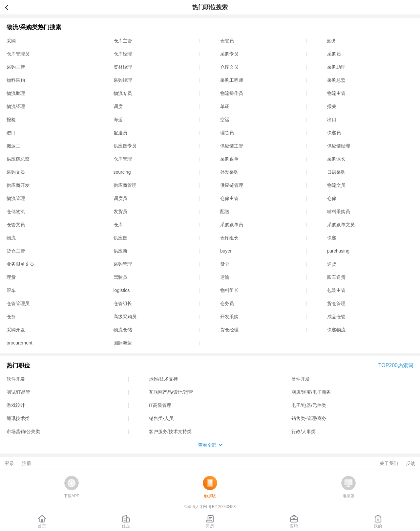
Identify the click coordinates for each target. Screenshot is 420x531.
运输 (225, 277)
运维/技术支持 (163, 379)
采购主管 (16, 67)
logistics (122, 290)
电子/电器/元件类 (309, 405)
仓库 (118, 225)
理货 (11, 277)
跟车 (11, 290)
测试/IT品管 (18, 392)
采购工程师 (232, 80)
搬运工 (13, 146)
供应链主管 (232, 146)
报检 (11, 120)
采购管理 (123, 264)
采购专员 (229, 54)
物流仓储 (123, 330)
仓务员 (227, 303)
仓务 (11, 317)
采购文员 (16, 172)
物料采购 (16, 80)
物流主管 (336, 93)
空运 (225, 120)
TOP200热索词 (396, 365)
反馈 (410, 463)
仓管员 (227, 41)
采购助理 (336, 67)
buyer (226, 251)
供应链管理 (232, 185)
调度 (118, 106)
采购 (11, 41)
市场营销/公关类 (23, 431)
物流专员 (123, 93)
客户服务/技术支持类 (170, 431)
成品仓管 (336, 317)
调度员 (120, 198)
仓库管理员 (18, 54)
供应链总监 (18, 159)
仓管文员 (16, 225)
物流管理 (16, 198)
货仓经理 (229, 330)
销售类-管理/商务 (309, 418)
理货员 (227, 133)
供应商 (120, 251)
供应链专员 (125, 146)
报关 (332, 106)
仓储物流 (16, 211)
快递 (332, 238)
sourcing (122, 172)
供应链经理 (339, 146)
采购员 (334, 54)
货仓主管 (16, 251)
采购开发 (16, 330)
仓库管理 (123, 159)
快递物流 (336, 330)
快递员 (334, 133)
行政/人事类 (304, 431)
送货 (332, 264)
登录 (10, 463)
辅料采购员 (339, 211)
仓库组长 (229, 238)
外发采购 (229, 172)
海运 (118, 120)
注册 (27, 463)
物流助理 (16, 93)
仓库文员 (229, 67)
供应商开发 (18, 185)
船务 (332, 41)
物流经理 (16, 106)
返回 (10, 7)
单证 (225, 106)
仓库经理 (123, 54)
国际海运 (123, 343)
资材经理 (123, 67)
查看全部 (207, 445)
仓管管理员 (18, 303)
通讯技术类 (18, 418)
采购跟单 (229, 159)
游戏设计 (16, 405)
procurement (20, 343)
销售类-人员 (161, 418)
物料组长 (229, 290)
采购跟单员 (232, 225)
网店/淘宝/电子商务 (311, 392)
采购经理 (123, 80)
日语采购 (336, 172)
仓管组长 (123, 303)
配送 (225, 211)
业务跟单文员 (20, 264)
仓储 (332, 198)
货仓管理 (336, 303)
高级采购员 (125, 317)
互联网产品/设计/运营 (171, 392)
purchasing (338, 251)
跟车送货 (336, 277)
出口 (332, 120)
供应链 (120, 238)
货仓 (225, 264)
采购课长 (336, 159)
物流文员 (336, 185)
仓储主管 (229, 198)
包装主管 (336, 290)
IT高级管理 (160, 405)
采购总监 (336, 80)
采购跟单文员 (341, 225)
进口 (11, 133)
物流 (11, 238)
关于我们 (389, 463)
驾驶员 (120, 277)
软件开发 (16, 379)
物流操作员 (232, 93)
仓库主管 (123, 41)
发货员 (120, 211)
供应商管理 (125, 185)
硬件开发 (301, 379)
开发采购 (229, 317)
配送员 (120, 133)
